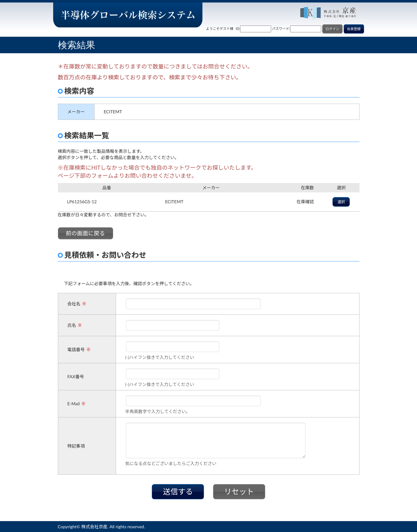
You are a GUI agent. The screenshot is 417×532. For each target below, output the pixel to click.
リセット (239, 491)
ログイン (332, 29)
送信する (178, 491)
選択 (341, 202)
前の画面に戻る (86, 233)
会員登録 (354, 29)
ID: (238, 28)
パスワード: (281, 28)
